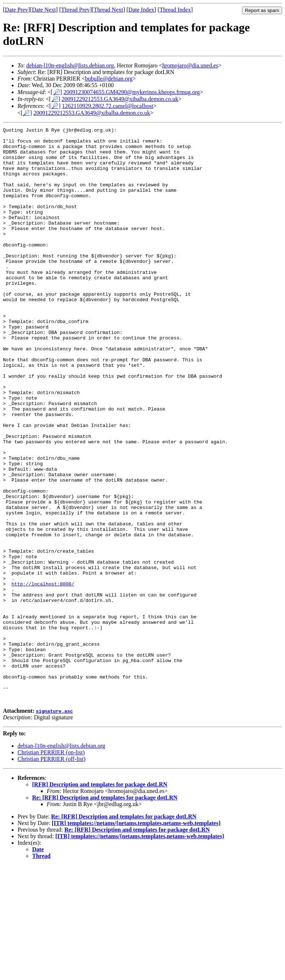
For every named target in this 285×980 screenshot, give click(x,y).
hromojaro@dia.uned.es (190, 65)
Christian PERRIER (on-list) (51, 867)
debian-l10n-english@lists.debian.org (70, 65)
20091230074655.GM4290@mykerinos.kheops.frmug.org (132, 92)
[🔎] (56, 92)
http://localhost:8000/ (43, 676)
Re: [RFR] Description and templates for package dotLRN (105, 912)
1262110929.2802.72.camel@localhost (108, 106)
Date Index (141, 10)
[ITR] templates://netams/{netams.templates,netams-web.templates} (136, 938)
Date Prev (16, 10)
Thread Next (108, 10)
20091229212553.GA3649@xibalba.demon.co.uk (120, 99)
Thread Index (175, 10)
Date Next (44, 10)
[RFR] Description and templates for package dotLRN (100, 899)
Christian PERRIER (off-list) (51, 874)
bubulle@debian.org (109, 79)
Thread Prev (75, 10)
